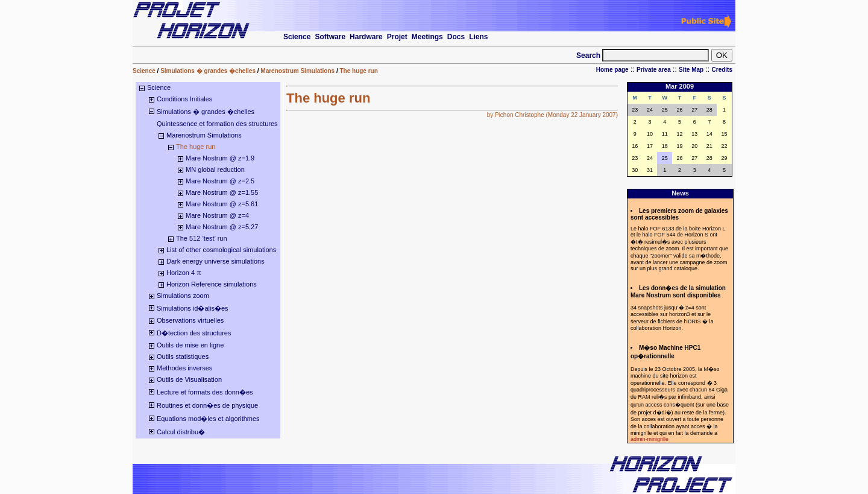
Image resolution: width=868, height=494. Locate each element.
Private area (654, 70)
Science (144, 71)
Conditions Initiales (184, 99)
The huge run (358, 71)
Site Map (691, 70)
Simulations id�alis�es (193, 308)
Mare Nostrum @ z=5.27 (222, 227)
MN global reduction (215, 169)
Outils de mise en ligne (190, 345)
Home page (612, 70)
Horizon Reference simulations (212, 284)
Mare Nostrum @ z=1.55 (222, 192)
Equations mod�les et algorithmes (208, 419)
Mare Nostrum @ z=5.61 (222, 204)
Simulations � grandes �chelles (208, 71)
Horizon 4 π (184, 273)
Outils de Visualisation (189, 379)
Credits (722, 70)
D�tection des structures (194, 333)
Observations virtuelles (190, 320)
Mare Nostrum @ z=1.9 (220, 158)
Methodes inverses (184, 368)
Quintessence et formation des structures (217, 124)
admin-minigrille (649, 439)
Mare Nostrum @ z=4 (217, 215)
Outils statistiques (183, 356)
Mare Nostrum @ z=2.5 (220, 181)
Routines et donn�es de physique (207, 405)
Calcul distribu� (181, 432)
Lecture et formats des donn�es (205, 392)
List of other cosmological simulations (221, 250)
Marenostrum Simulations (297, 71)
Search (589, 55)
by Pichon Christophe (516, 115)
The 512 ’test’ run (202, 238)
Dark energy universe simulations (215, 261)
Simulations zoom (183, 296)
